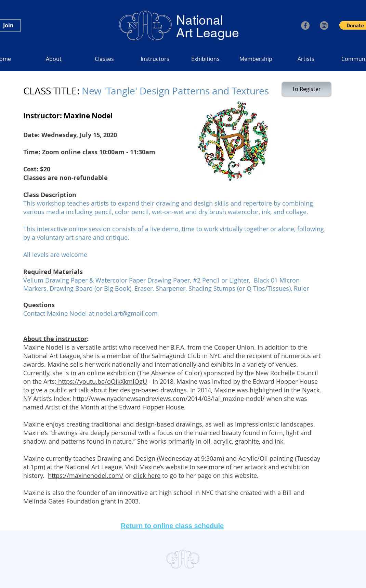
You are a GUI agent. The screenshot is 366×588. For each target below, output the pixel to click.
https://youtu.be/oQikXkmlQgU (102, 381)
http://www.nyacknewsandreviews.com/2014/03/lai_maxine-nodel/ (169, 398)
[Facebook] (305, 25)
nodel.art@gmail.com (127, 313)
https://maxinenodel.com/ (86, 475)
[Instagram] (324, 25)
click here (147, 475)
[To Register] (306, 89)
